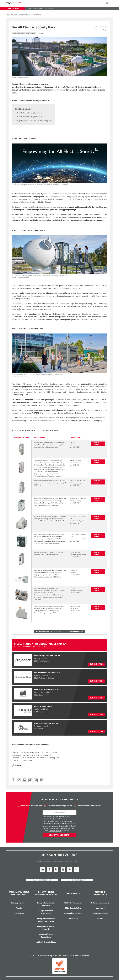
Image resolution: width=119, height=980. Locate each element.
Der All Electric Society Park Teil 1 (29, 113)
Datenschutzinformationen (52, 821)
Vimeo (56, 869)
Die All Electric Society (24, 109)
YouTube (63, 869)
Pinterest (70, 869)
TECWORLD (16, 3)
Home (8, 15)
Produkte (14, 15)
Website (18, 766)
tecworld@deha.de (55, 831)
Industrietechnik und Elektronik (30, 15)
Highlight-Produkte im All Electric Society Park (34, 120)
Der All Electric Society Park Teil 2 (29, 117)
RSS (77, 869)
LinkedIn (43, 869)
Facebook (49, 869)
